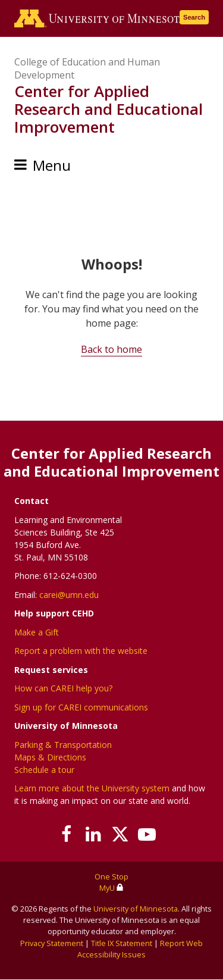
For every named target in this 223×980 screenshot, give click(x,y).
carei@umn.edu (69, 595)
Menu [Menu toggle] (52, 165)
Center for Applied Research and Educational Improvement (109, 109)
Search (194, 17)
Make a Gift (37, 632)
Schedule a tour (44, 770)
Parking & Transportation (63, 745)
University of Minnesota (136, 909)
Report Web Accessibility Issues (140, 949)
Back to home (111, 349)
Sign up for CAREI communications (81, 707)
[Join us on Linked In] (94, 834)
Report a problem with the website (81, 651)
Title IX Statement (122, 943)
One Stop (111, 876)
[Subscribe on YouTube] (147, 834)
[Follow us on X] (120, 834)
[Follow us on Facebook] (67, 834)
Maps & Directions (50, 757)
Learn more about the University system (92, 788)
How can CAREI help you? (63, 688)
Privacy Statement (52, 943)
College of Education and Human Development (87, 68)
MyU (111, 888)
